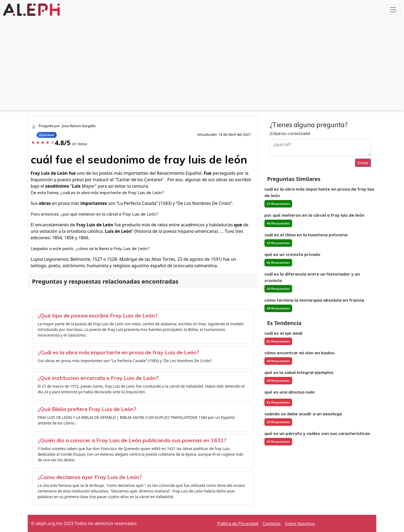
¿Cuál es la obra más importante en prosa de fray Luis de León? (118, 352)
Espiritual (47, 135)
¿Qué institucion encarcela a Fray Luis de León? (98, 378)
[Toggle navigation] (393, 10)
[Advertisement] (202, 68)
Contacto (272, 523)
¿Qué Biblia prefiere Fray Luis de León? (87, 409)
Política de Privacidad (238, 523)
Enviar (363, 163)
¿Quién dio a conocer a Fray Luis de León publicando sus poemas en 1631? (132, 440)
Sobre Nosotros (300, 523)
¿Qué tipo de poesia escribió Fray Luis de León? (98, 315)
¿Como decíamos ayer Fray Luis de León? (90, 477)
